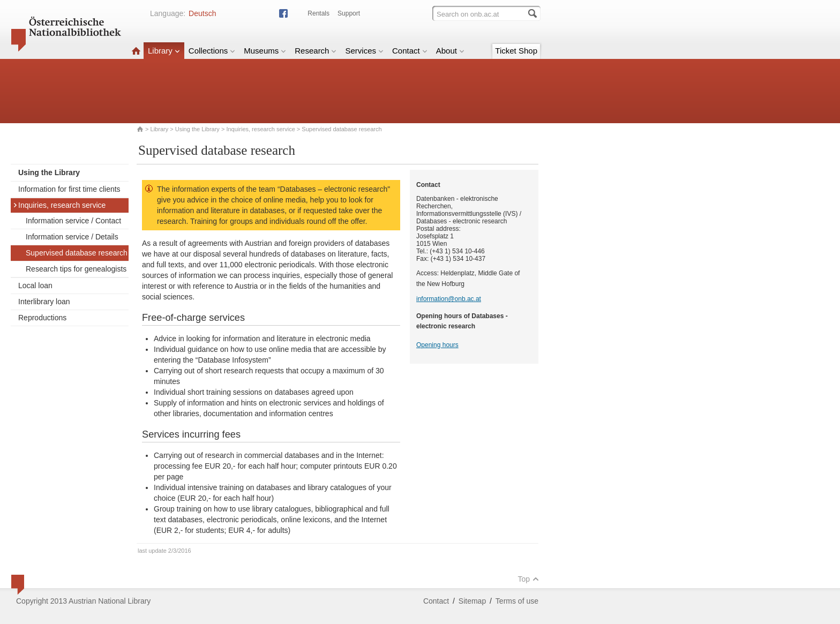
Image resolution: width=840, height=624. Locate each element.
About (450, 51)
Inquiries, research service (260, 129)
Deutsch (202, 13)
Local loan (35, 285)
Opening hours (437, 345)
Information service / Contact (73, 221)
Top (528, 579)
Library (164, 51)
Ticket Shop (516, 51)
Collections (212, 51)
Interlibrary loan (44, 302)
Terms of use (517, 601)
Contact (410, 51)
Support (349, 13)
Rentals (318, 13)
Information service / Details (72, 237)
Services (364, 51)
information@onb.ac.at (449, 299)
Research (316, 51)
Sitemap (472, 601)
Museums (265, 51)
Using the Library (197, 129)
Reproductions (42, 318)
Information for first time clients (69, 189)
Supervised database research (77, 253)
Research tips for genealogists (76, 269)
